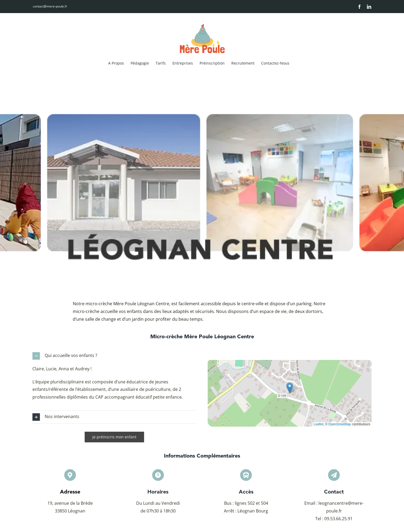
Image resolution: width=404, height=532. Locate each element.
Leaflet (321, 424)
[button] (112, 356)
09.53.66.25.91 (338, 521)
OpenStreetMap (342, 424)
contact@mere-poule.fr (50, 6)
